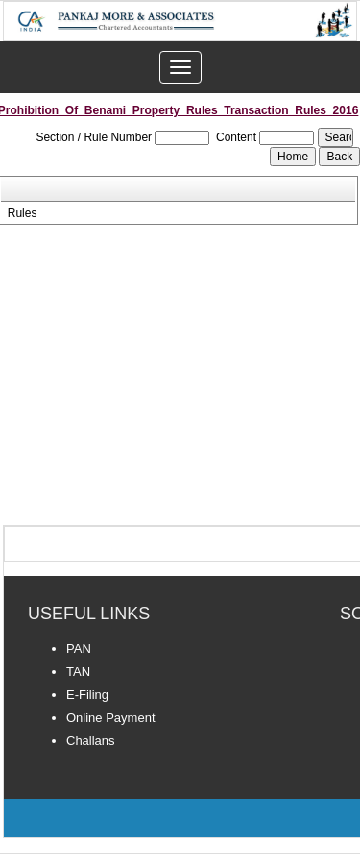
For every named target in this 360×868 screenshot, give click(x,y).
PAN (79, 649)
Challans (91, 741)
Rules (23, 213)
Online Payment (111, 718)
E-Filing (87, 695)
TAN (78, 672)
